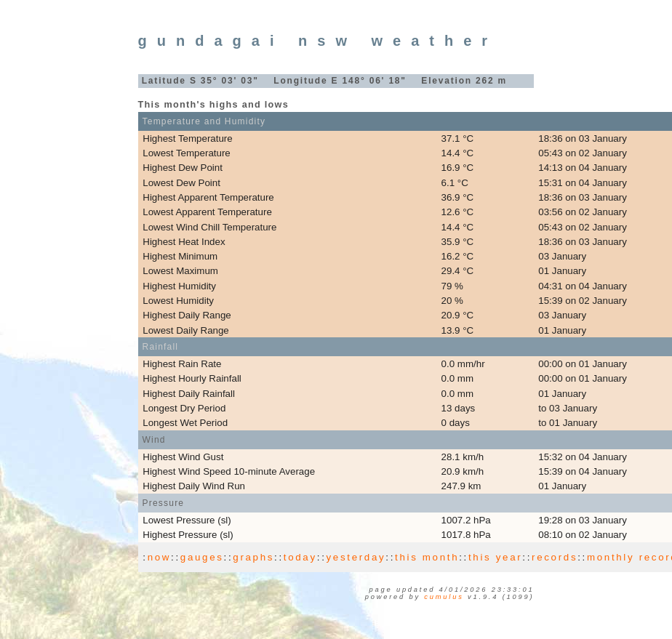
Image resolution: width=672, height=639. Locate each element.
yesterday (356, 557)
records (555, 557)
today (300, 557)
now (159, 557)
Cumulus (444, 597)
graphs (253, 557)
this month (427, 557)
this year (495, 557)
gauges (202, 557)
